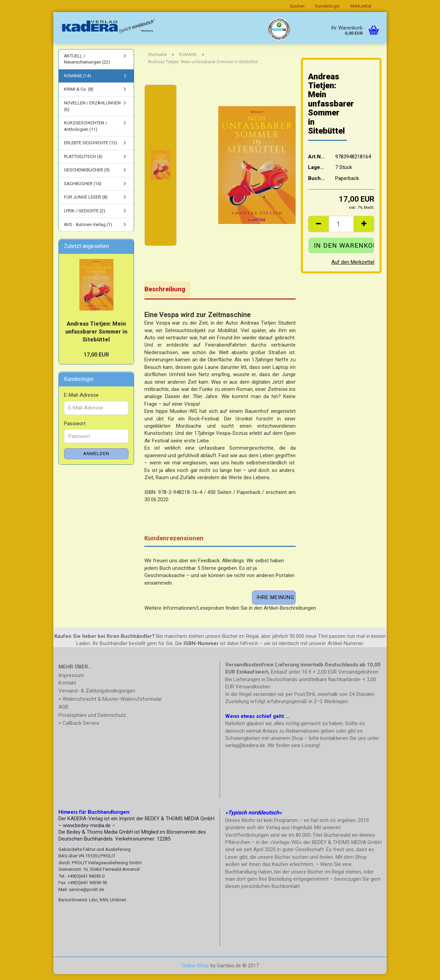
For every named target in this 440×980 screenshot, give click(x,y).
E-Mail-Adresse (81, 401)
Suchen (297, 6)
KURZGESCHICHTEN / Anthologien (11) (85, 132)
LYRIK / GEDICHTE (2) (85, 217)
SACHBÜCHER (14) (83, 189)
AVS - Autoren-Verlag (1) (88, 230)
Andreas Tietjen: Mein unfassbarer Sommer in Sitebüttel (96, 337)
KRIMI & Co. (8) (79, 95)
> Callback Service (79, 729)
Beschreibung (165, 295)
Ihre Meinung (275, 603)
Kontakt (67, 689)
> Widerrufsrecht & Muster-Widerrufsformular (110, 705)
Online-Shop (195, 971)
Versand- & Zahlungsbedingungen (97, 697)
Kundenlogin (327, 6)
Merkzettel (361, 6)
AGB (63, 713)
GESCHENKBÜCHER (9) (87, 176)
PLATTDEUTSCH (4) (83, 162)
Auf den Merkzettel (353, 268)
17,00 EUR (96, 361)
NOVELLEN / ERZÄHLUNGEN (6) (92, 112)
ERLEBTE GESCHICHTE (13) (91, 149)
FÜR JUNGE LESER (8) (86, 203)
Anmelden (96, 460)
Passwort (75, 429)
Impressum (71, 682)
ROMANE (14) (78, 82)
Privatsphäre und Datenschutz (92, 721)
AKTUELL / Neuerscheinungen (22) (87, 65)
